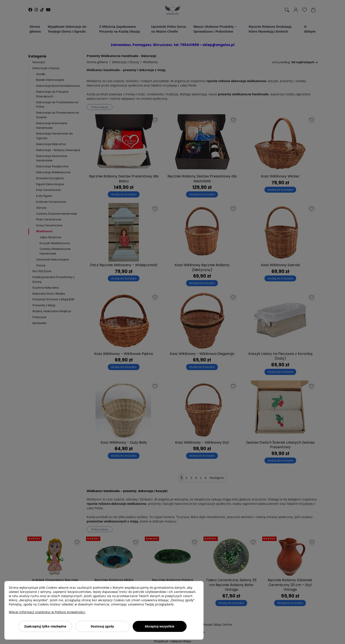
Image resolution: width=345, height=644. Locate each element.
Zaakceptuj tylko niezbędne (45, 626)
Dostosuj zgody (102, 626)
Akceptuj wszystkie (160, 626)
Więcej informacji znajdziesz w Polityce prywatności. (47, 612)
